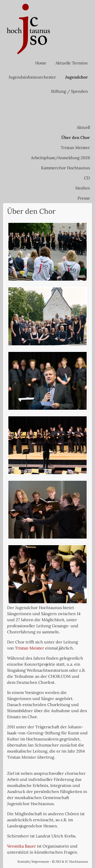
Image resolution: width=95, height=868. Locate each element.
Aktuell (83, 127)
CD (87, 178)
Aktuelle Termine (72, 63)
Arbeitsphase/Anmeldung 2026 (60, 158)
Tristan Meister (75, 148)
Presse (84, 198)
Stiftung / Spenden (69, 91)
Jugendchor (77, 77)
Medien (83, 188)
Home (41, 63)
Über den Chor (76, 137)
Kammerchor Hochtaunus (65, 168)
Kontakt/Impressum (33, 862)
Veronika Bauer (22, 846)
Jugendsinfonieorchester (32, 77)
